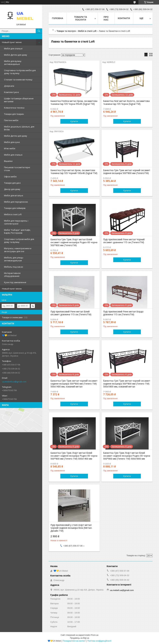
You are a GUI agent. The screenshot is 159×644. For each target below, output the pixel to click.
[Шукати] (39, 31)
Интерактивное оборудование (12, 275)
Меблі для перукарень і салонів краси (16, 222)
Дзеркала (9, 86)
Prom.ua (95, 635)
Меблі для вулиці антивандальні (13, 63)
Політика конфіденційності (99, 641)
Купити (74, 121)
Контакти (124, 18)
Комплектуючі (11, 92)
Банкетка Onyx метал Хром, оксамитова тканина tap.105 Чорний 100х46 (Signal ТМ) (74, 172)
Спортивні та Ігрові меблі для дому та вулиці (19, 241)
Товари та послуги (81, 18)
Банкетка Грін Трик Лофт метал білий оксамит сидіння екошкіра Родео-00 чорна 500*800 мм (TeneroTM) (74, 242)
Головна (58, 18)
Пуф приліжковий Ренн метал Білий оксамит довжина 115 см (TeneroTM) (71, 313)
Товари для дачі (12, 183)
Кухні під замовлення (15, 282)
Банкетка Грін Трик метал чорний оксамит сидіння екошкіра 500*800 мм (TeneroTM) (127, 172)
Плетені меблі (11, 120)
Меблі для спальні (13, 49)
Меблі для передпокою (16, 202)
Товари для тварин (14, 114)
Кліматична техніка (14, 108)
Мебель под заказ (14, 267)
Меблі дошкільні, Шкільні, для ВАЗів (19, 128)
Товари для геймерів (15, 208)
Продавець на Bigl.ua (79, 638)
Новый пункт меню (12, 42)
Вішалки (8, 161)
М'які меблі (10, 148)
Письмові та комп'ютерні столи (17, 169)
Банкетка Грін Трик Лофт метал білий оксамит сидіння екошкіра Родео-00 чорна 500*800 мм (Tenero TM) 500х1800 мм (127, 456)
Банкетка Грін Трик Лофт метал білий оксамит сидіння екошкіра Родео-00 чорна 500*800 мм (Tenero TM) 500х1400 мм (74, 456)
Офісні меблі (10, 177)
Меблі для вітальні (14, 195)
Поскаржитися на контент (74, 641)
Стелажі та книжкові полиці (18, 80)
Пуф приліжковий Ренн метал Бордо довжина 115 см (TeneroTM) (123, 313)
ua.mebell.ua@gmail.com (14, 382)
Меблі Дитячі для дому (16, 55)
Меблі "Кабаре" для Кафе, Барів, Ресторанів (17, 231)
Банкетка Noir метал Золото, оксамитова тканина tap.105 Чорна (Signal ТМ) (126, 103)
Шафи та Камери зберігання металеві (19, 100)
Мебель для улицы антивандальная (14, 259)
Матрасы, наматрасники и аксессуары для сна (18, 250)
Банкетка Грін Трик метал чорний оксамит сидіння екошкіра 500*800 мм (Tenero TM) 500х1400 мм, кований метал (74, 384)
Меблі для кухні (12, 142)
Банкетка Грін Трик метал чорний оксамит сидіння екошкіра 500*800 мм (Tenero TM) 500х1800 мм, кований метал (127, 384)
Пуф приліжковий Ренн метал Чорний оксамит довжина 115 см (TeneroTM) (124, 241)
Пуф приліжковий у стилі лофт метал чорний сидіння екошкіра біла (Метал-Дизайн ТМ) (71, 528)
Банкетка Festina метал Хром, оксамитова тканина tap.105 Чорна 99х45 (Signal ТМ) (74, 103)
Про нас (106, 18)
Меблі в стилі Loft (13, 214)
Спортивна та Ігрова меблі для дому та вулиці (20, 72)
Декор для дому (12, 189)
